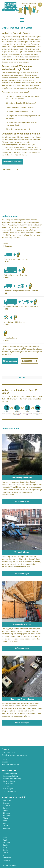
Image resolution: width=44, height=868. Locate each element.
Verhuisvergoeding (10, 791)
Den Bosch (7, 816)
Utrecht (5, 823)
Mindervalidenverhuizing (12, 779)
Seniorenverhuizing (10, 774)
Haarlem (6, 845)
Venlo (5, 848)
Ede (4, 863)
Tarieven (5, 759)
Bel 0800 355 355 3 (10, 169)
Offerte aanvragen (10, 361)
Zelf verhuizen (8, 784)
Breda (5, 821)
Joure (5, 838)
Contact (5, 762)
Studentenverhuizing (10, 776)
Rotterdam (7, 803)
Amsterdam (7, 801)
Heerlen (5, 850)
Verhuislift (6, 786)
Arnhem (6, 811)
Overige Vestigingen (10, 865)
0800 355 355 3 (9, 753)
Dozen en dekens (9, 781)
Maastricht (7, 858)
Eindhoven (6, 806)
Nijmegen (6, 813)
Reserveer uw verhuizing (12, 162)
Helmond (6, 808)
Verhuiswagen (8, 789)
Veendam (6, 860)
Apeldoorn (6, 843)
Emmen (5, 853)
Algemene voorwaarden (10, 764)
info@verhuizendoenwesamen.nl (15, 755)
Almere (5, 826)
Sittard (5, 855)
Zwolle (5, 840)
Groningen (6, 828)
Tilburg (5, 818)
